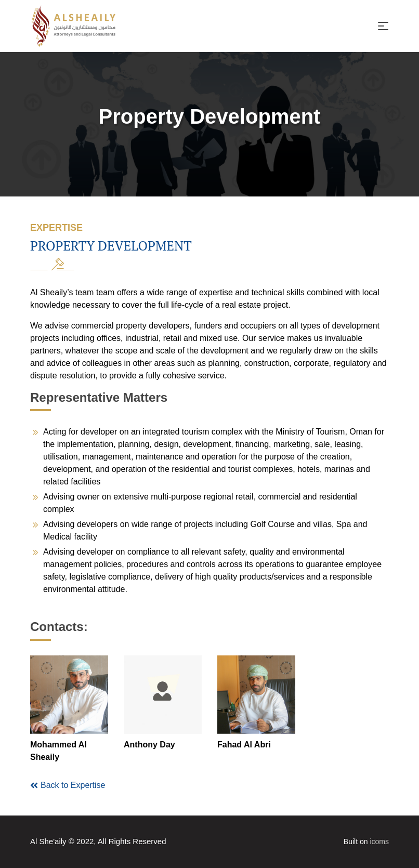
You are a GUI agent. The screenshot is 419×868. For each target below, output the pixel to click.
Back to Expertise (68, 785)
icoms (379, 841)
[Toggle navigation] (383, 26)
